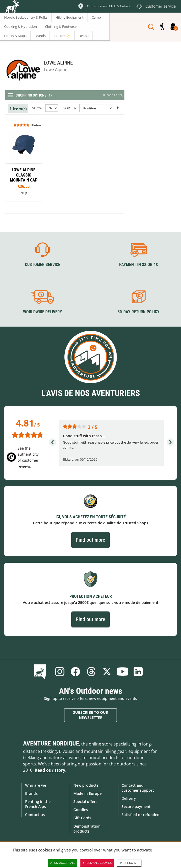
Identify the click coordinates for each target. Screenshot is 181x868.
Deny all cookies (97, 863)
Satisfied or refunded (141, 815)
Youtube (123, 671)
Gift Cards (82, 818)
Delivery (129, 798)
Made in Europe (87, 793)
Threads (91, 671)
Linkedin (138, 671)
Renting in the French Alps (38, 804)
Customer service (43, 265)
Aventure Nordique (51, 743)
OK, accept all (63, 863)
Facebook (75, 671)
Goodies (81, 810)
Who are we (36, 785)
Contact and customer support (138, 787)
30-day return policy (139, 311)
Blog (41, 671)
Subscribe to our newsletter (91, 715)
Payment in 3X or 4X (139, 265)
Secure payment (136, 806)
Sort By (70, 108)
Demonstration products (87, 828)
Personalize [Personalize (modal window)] (129, 863)
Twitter (107, 671)
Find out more (90, 540)
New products (86, 785)
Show (37, 108)
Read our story (50, 770)
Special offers (85, 801)
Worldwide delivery (43, 311)
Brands (31, 793)
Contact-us (35, 815)
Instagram (60, 671)
